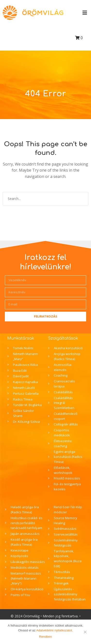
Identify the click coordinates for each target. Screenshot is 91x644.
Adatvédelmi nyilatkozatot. (54, 630)
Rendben (45, 637)
